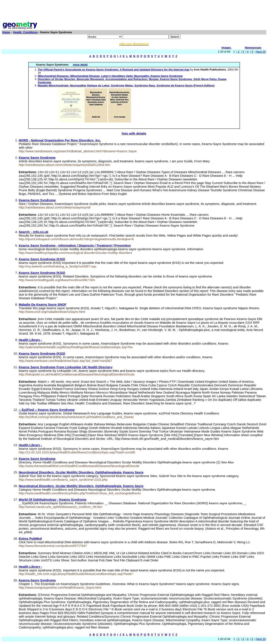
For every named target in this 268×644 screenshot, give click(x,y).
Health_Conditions (25, 32)
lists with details (134, 133)
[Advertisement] (134, 11)
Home (6, 32)
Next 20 (261, 52)
